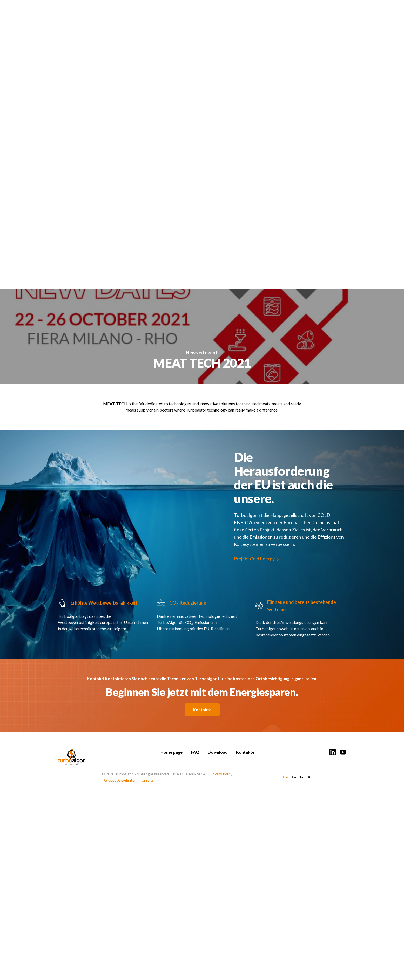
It (309, 777)
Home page (171, 752)
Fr (302, 777)
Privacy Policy (221, 774)
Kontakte (202, 710)
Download (218, 752)
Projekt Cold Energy (254, 559)
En (294, 777)
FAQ (195, 752)
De (285, 777)
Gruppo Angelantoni (121, 780)
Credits (148, 780)
